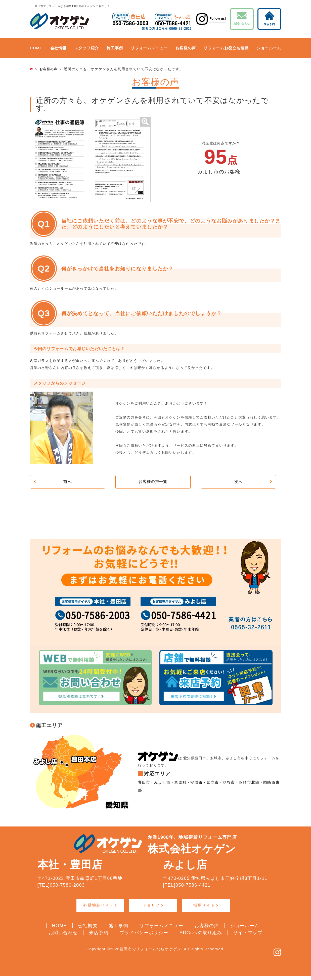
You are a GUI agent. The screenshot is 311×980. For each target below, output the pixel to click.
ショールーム (269, 48)
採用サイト (204, 906)
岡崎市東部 (267, 788)
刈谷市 (225, 788)
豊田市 (144, 788)
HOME (36, 48)
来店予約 (269, 18)
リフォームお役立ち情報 (226, 48)
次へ (238, 482)
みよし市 (161, 788)
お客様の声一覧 (153, 482)
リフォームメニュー (149, 48)
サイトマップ (248, 933)
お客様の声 (186, 48)
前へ (68, 482)
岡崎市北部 (244, 788)
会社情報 (58, 48)
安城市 (194, 788)
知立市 (209, 788)
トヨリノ (151, 906)
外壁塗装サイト (98, 906)
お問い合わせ (242, 18)
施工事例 (115, 48)
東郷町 (178, 788)
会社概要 (88, 926)
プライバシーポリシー (144, 933)
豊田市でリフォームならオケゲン (150, 949)
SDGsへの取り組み (201, 933)
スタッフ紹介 (87, 48)
